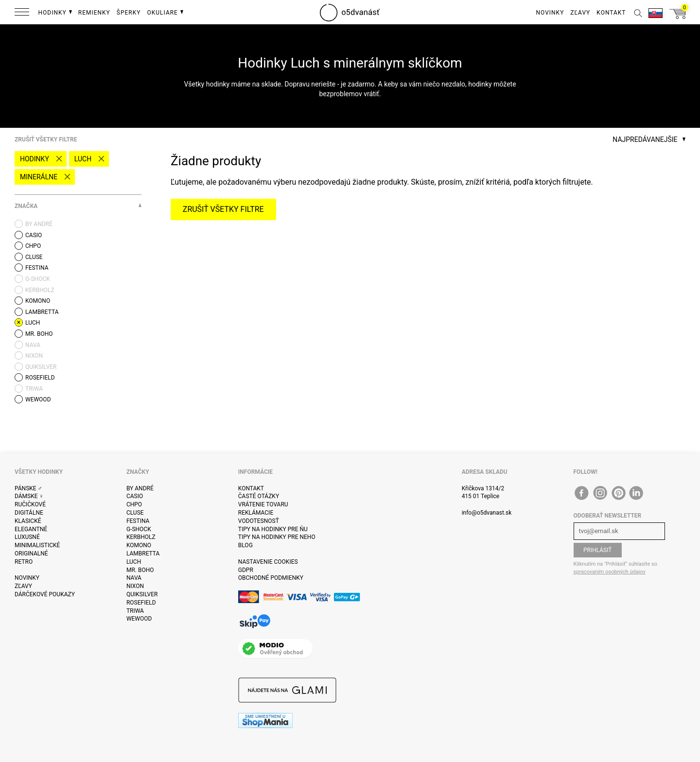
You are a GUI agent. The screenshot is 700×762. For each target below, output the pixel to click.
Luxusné (27, 537)
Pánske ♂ (28, 488)
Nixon (135, 586)
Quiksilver (142, 594)
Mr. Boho (140, 570)
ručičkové (30, 504)
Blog (245, 545)
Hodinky (35, 159)
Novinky (27, 578)
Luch (83, 159)
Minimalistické (37, 545)
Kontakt (251, 488)
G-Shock (139, 529)
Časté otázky (259, 496)
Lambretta (143, 554)
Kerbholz (141, 537)
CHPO (134, 504)
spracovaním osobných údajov (610, 572)
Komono (139, 545)
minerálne (39, 177)
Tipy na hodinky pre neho (277, 537)
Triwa (135, 611)
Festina (138, 521)
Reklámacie (256, 513)
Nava (134, 578)
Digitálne (29, 513)
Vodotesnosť (259, 521)
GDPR (246, 570)
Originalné (31, 554)
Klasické (28, 521)
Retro (24, 562)
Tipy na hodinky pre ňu (273, 529)
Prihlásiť (598, 550)
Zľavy (23, 586)
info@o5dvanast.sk (487, 513)
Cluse (135, 513)
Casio (135, 496)
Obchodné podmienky (271, 578)
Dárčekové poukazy (45, 594)
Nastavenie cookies (268, 562)
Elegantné (31, 529)
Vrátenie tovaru (263, 504)
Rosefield (141, 603)
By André (140, 488)
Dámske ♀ (29, 496)
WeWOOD (139, 619)
